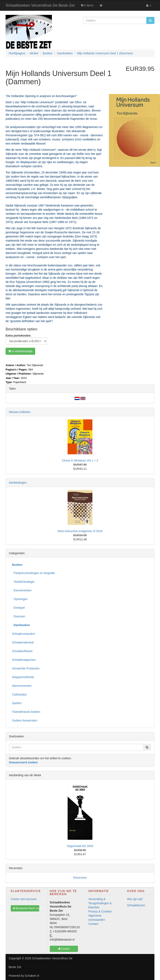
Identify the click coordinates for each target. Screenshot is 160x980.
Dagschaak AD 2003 (80, 846)
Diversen (19, 616)
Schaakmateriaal (23, 642)
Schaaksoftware (22, 651)
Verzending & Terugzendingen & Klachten (100, 903)
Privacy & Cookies (100, 911)
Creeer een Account (24, 899)
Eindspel (18, 608)
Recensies (80, 878)
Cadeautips (19, 694)
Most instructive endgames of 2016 (80, 531)
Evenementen (22, 590)
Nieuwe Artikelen (20, 412)
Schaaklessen (136, 905)
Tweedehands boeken (26, 712)
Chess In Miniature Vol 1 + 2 (80, 460)
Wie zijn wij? (135, 899)
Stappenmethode (23, 677)
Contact (93, 924)
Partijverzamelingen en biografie (33, 573)
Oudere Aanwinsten (25, 720)
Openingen (20, 599)
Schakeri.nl (32, 976)
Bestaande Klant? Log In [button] (26, 908)
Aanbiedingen (18, 483)
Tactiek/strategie (23, 582)
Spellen (17, 703)
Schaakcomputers (24, 634)
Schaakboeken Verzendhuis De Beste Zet (40, 5)
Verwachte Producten (26, 668)
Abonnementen (22, 686)
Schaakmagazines (24, 660)
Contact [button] (64, 949)
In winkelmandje (20, 351)
